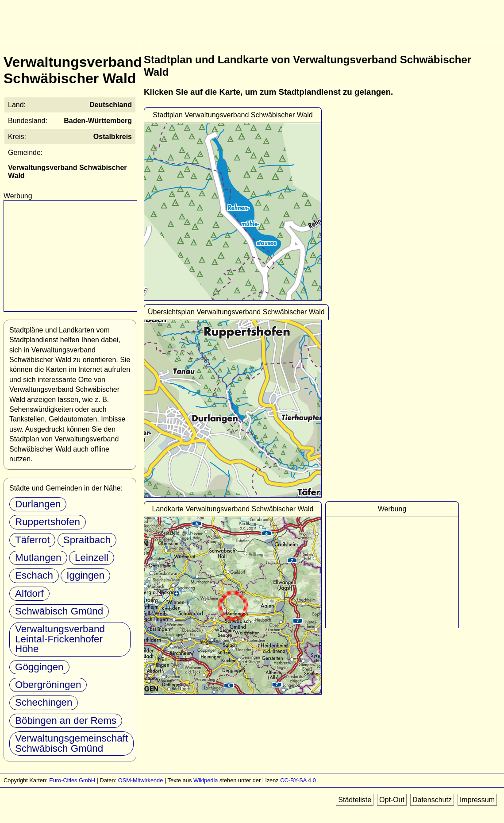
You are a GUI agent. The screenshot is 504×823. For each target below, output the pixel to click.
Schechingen (44, 702)
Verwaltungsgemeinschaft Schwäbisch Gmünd (71, 743)
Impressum (477, 800)
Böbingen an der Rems (66, 721)
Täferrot (32, 540)
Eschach (34, 575)
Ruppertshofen (48, 522)
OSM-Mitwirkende (141, 780)
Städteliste (355, 800)
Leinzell (92, 558)
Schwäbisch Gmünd (59, 611)
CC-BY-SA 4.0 (298, 780)
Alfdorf (29, 593)
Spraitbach (87, 540)
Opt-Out (392, 800)
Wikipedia (206, 780)
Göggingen (39, 667)
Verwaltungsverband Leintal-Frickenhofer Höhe (60, 639)
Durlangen (38, 504)
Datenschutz (432, 800)
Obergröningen (48, 685)
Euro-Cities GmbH (72, 780)
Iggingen (85, 575)
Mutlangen (38, 558)
